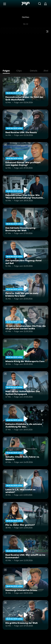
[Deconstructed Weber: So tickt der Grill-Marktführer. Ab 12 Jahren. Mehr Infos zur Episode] (26, 92)
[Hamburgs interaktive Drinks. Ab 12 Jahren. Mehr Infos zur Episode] (26, 582)
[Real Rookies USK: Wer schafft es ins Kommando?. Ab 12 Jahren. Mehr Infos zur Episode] (26, 549)
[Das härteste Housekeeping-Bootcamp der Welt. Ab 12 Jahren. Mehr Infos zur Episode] (26, 222)
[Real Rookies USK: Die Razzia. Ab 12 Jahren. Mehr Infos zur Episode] (26, 124)
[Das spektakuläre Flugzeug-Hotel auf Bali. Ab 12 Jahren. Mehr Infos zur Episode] (26, 255)
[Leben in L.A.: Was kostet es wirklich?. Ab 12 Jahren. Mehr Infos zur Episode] (26, 484)
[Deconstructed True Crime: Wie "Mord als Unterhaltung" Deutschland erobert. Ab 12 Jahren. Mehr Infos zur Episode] (26, 190)
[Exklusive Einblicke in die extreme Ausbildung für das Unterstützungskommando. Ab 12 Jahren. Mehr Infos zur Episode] (26, 419)
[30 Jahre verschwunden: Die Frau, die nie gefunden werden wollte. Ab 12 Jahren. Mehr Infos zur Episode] (26, 321)
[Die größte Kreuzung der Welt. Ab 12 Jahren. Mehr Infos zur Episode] (26, 615)
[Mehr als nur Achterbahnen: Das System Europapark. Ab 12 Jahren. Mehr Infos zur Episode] (26, 386)
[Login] (45, 4)
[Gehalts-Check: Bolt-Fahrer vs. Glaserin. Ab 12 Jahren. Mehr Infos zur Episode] (26, 451)
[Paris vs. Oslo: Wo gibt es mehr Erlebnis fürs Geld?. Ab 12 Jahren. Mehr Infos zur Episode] (26, 288)
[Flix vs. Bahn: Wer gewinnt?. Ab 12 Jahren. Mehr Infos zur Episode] (26, 517)
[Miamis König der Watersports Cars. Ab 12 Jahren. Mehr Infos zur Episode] (26, 353)
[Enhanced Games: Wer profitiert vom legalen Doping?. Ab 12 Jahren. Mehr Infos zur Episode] (26, 157)
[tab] (7, 71)
